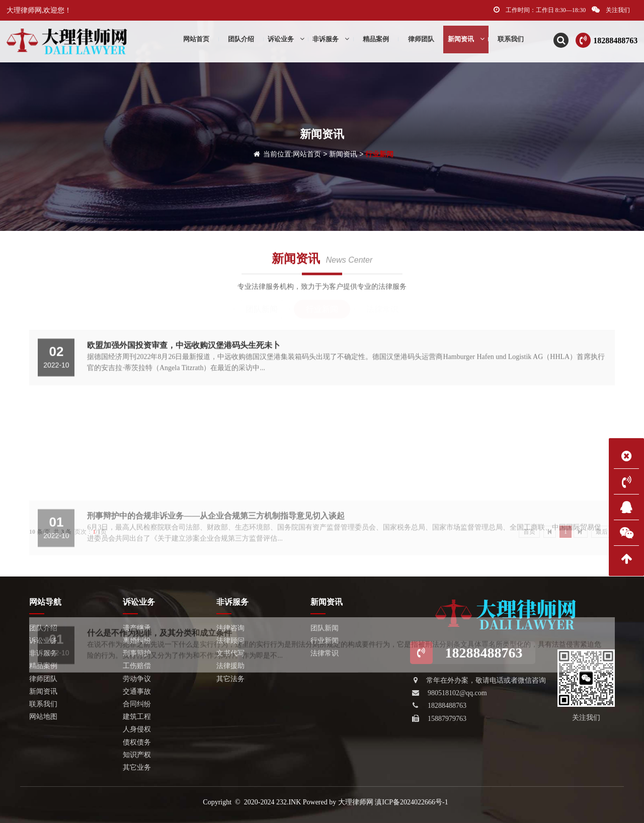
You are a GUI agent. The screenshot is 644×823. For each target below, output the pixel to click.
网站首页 (307, 154)
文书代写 (230, 653)
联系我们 (511, 40)
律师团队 (421, 40)
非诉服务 (331, 40)
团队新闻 (262, 309)
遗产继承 (137, 628)
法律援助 (230, 666)
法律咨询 (230, 628)
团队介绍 (241, 40)
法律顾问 (230, 641)
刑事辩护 (137, 653)
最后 (602, 532)
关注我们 (611, 10)
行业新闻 (379, 154)
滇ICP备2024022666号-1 (411, 802)
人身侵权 (137, 729)
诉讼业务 (286, 40)
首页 (529, 532)
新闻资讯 (466, 40)
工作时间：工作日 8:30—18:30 (540, 10)
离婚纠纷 (137, 641)
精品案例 (376, 40)
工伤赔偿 (137, 666)
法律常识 (382, 309)
